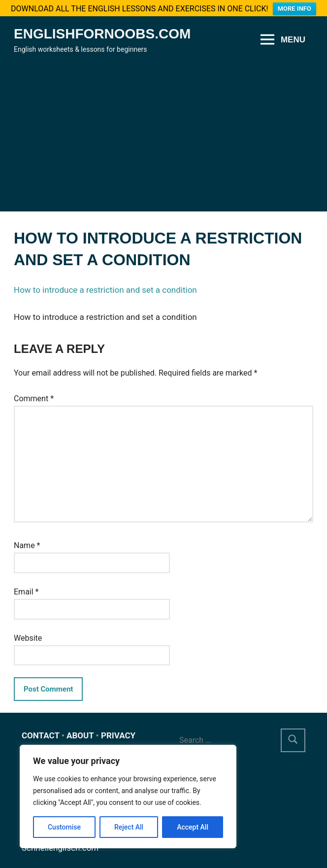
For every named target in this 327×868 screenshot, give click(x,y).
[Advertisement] (163, 124)
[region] (128, 797)
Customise (64, 827)
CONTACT (41, 730)
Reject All (129, 827)
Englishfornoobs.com (102, 29)
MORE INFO (294, 9)
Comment (34, 393)
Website (28, 633)
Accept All (193, 827)
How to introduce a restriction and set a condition (105, 285)
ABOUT (80, 730)
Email (26, 587)
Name (27, 540)
